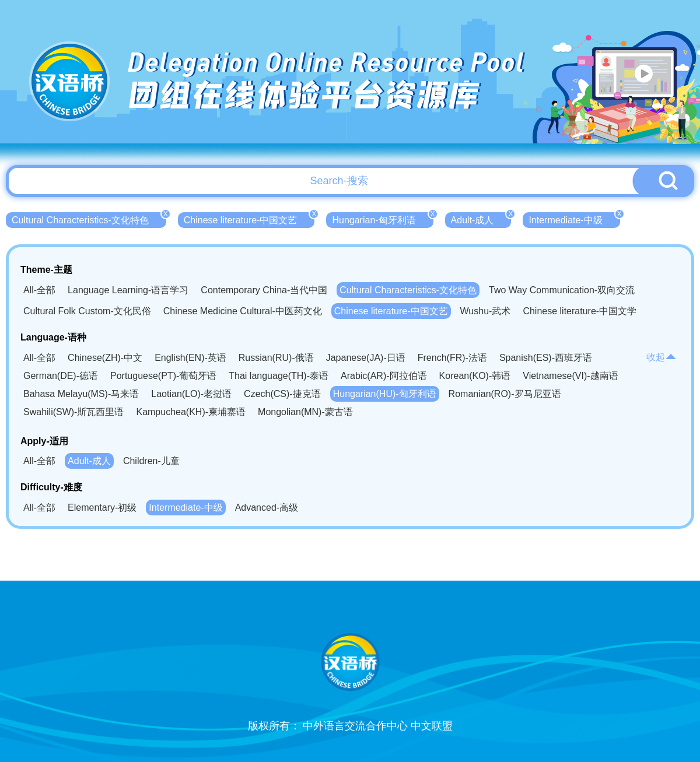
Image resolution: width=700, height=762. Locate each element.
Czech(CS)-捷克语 (282, 394)
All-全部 (39, 290)
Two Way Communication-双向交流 (562, 290)
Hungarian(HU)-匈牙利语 (385, 394)
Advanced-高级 (267, 508)
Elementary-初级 (102, 508)
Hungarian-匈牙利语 (382, 219)
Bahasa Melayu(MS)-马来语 (81, 394)
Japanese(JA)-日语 (366, 358)
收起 (661, 357)
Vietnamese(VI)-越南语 (570, 376)
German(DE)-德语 (61, 376)
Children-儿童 (151, 461)
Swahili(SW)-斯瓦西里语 (73, 412)
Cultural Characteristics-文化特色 (89, 219)
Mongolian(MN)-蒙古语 (305, 412)
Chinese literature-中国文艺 (249, 219)
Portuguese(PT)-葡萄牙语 (163, 376)
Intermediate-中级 (574, 219)
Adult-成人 (481, 219)
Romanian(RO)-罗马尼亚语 (505, 394)
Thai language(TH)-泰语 (279, 376)
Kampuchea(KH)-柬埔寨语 (191, 412)
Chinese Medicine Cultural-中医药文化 (243, 311)
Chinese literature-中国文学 (580, 311)
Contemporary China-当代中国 (264, 290)
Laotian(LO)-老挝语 (191, 394)
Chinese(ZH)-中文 (105, 358)
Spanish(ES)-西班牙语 (546, 358)
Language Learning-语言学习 (128, 290)
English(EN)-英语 (190, 358)
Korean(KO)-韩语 (475, 376)
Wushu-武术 (486, 311)
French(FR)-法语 (452, 358)
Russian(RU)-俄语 (276, 358)
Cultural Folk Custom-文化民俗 (87, 311)
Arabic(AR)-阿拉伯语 (384, 376)
